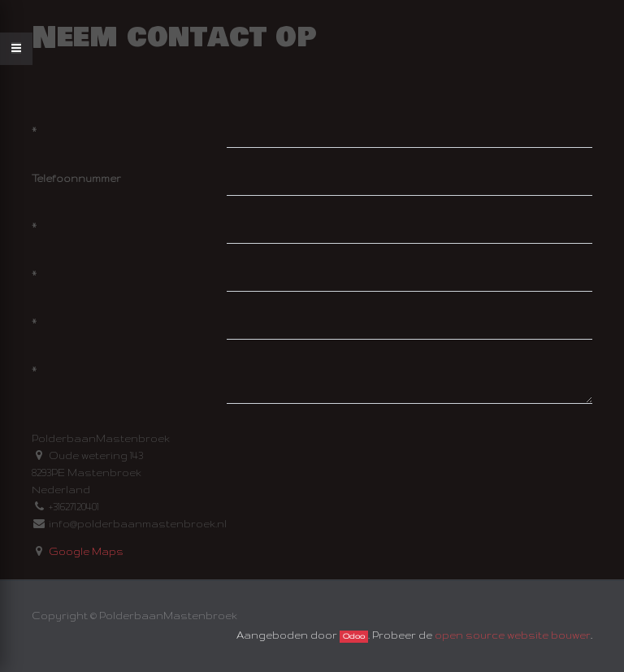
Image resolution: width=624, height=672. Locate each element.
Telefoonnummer (76, 178)
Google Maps (86, 551)
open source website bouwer (513, 635)
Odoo (354, 636)
